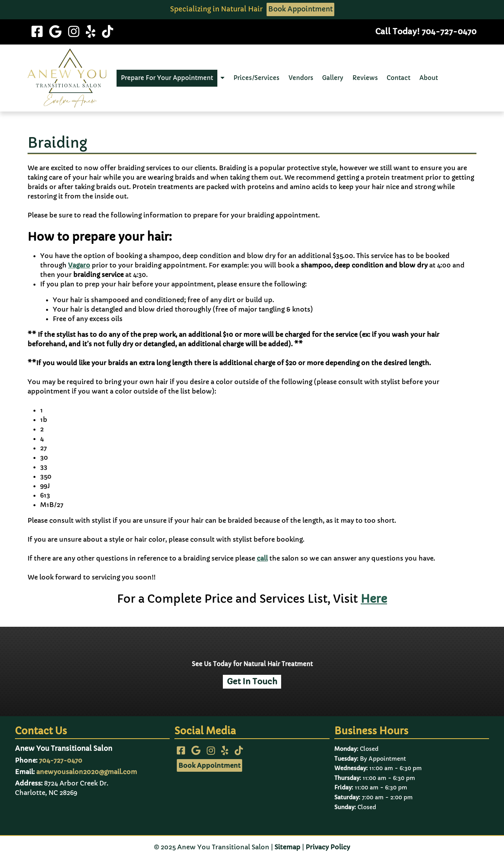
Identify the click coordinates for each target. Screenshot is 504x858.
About (429, 78)
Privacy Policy (328, 847)
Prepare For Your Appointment (167, 78)
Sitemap (287, 847)
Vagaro (79, 265)
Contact (398, 78)
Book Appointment (300, 9)
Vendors (301, 78)
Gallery (333, 78)
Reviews (365, 78)
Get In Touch (252, 682)
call (262, 558)
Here (374, 599)
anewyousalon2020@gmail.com (87, 772)
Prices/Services (257, 78)
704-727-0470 (61, 760)
